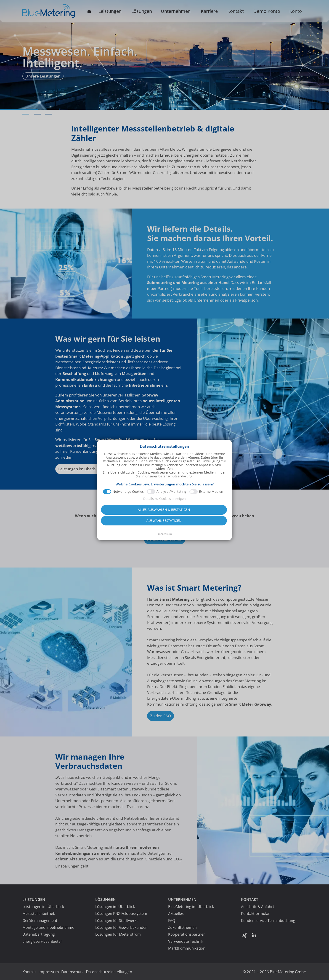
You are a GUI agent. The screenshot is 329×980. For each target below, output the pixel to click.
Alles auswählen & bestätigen (164, 498)
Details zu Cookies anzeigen (164, 486)
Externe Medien (211, 479)
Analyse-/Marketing (171, 479)
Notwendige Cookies (128, 479)
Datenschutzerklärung (175, 464)
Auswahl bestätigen (164, 508)
